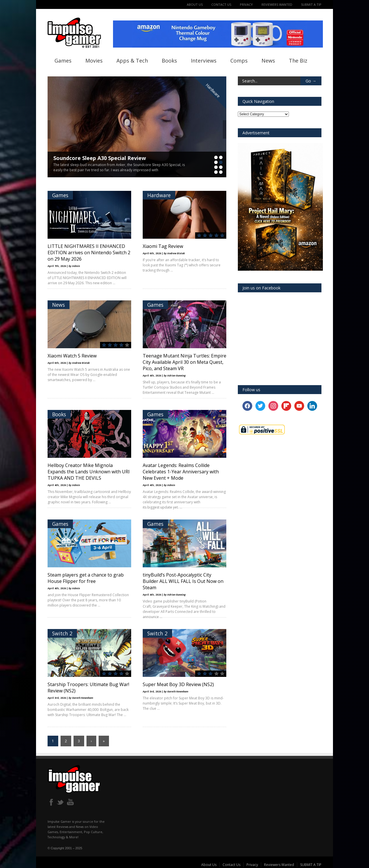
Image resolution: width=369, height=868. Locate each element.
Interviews (204, 61)
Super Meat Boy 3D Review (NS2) (178, 684)
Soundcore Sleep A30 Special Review (100, 158)
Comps (239, 61)
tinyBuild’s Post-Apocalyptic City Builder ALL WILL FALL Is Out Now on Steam (183, 581)
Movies (94, 61)
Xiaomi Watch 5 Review (72, 356)
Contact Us (221, 4)
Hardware (213, 91)
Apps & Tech (132, 61)
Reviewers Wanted (277, 4)
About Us (195, 4)
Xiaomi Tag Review (163, 246)
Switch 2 (62, 633)
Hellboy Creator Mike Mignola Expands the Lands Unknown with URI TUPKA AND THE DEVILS (89, 472)
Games (63, 61)
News (268, 61)
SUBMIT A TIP (311, 4)
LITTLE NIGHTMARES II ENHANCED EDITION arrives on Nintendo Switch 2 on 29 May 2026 (89, 253)
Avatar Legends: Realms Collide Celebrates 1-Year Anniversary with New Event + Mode (181, 472)
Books (169, 61)
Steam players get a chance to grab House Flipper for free (86, 578)
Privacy (246, 4)
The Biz (298, 61)
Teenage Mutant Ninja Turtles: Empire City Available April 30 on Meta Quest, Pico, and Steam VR (184, 362)
